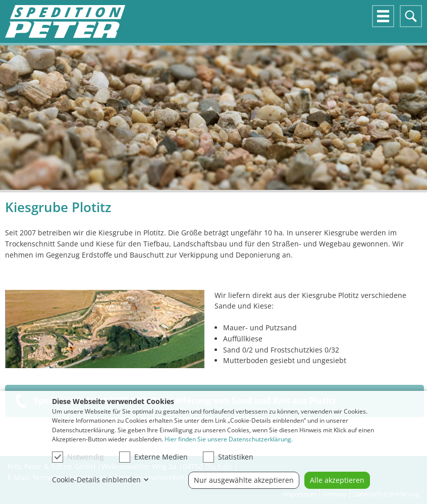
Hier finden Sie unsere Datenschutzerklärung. (229, 439)
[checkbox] (58, 457)
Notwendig (78, 457)
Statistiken (228, 457)
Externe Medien (153, 457)
